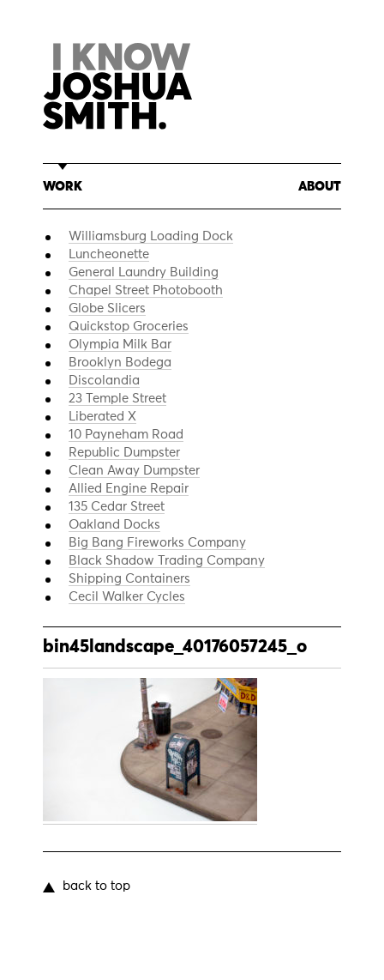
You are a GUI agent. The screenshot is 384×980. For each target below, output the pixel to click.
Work (63, 187)
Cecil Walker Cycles (127, 597)
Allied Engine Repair (129, 489)
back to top (96, 886)
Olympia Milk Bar (120, 345)
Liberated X (102, 417)
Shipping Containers (129, 579)
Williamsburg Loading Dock (151, 236)
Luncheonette (109, 254)
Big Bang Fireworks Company (157, 543)
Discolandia (104, 381)
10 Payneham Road (126, 435)
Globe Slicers (107, 309)
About (320, 187)
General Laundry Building (144, 272)
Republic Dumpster (124, 453)
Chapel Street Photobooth (146, 290)
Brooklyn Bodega (120, 363)
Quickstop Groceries (129, 327)
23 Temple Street (117, 399)
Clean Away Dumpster (134, 471)
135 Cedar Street (117, 507)
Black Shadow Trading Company (167, 561)
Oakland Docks (114, 525)
